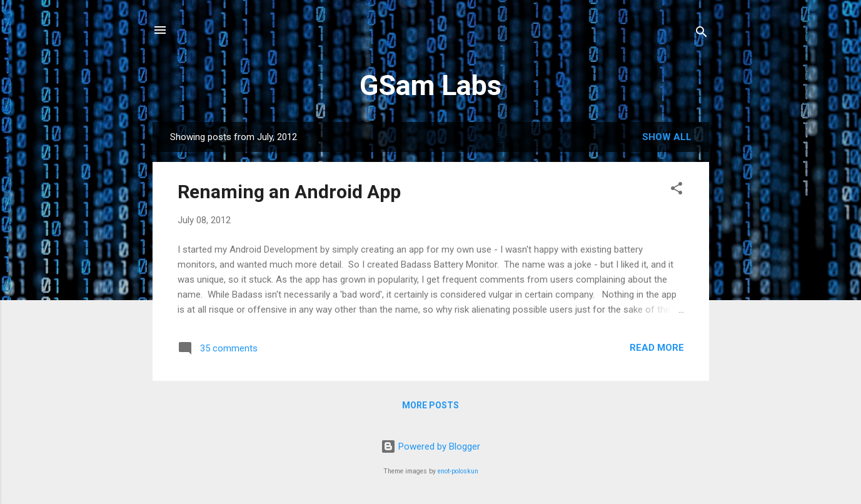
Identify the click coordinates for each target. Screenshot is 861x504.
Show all (667, 137)
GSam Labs (430, 85)
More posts (430, 405)
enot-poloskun (458, 471)
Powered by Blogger (430, 446)
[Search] (702, 34)
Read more (657, 348)
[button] (677, 190)
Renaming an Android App (289, 192)
